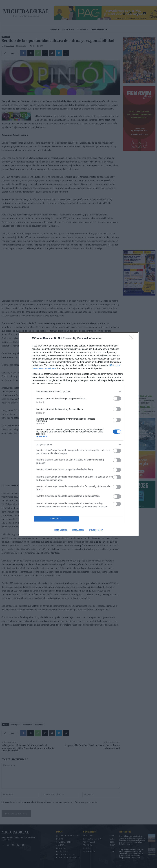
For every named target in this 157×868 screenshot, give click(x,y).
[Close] (132, 338)
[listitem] (79, 392)
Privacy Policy (96, 530)
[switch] (117, 398)
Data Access (78, 530)
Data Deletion (61, 530)
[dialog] (79, 434)
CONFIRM (56, 519)
